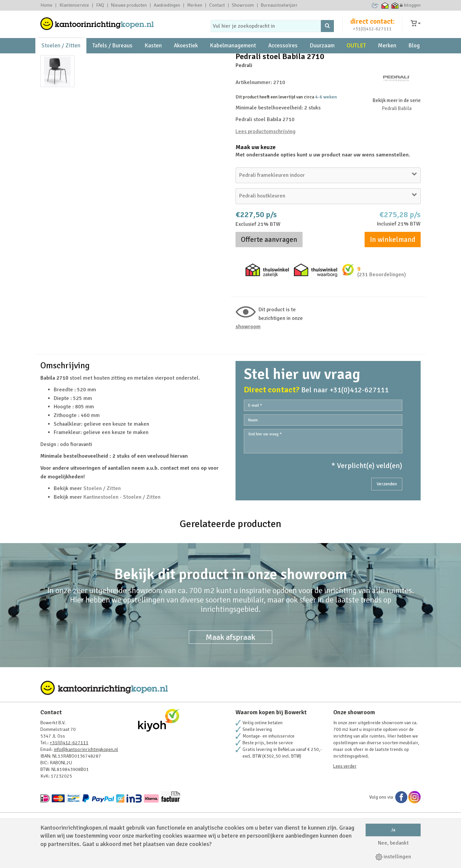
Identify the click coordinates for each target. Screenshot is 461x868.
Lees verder (345, 797)
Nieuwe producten (129, 5)
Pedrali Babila (397, 139)
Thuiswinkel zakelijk (395, 5)
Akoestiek (186, 54)
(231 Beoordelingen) (382, 305)
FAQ (100, 5)
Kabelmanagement (233, 54)
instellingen (393, 857)
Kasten (153, 54)
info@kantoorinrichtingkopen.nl (86, 780)
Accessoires (283, 54)
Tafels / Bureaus (112, 54)
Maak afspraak (230, 668)
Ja (393, 830)
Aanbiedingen (167, 5)
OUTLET (356, 54)
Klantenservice (74, 5)
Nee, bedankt (393, 843)
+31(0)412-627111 (372, 32)
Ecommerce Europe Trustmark (375, 5)
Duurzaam (322, 54)
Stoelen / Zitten (61, 54)
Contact (217, 5)
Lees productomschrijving (266, 162)
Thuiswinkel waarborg (385, 5)
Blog (414, 54)
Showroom (243, 5)
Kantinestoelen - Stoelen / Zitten (122, 527)
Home (46, 5)
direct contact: (372, 25)
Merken (195, 5)
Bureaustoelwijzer (279, 5)
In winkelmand (393, 270)
